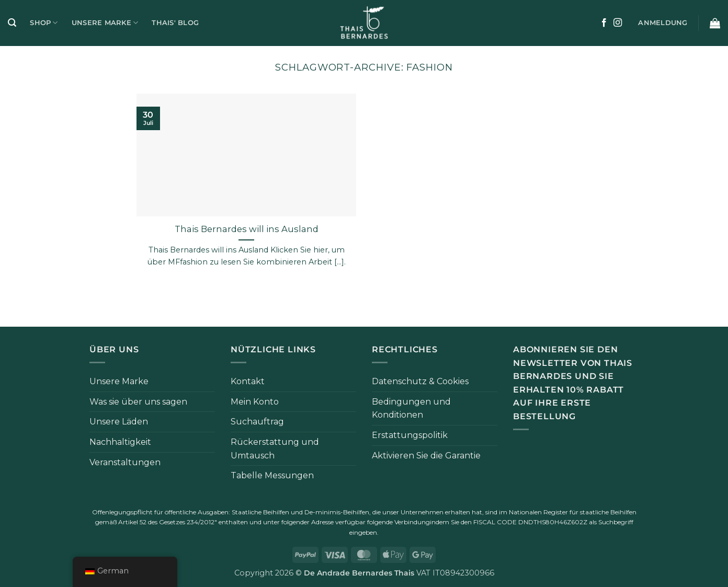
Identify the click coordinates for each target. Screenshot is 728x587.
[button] (12, 23)
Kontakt (248, 381)
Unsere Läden (119, 422)
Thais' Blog (175, 23)
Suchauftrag (257, 422)
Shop (44, 23)
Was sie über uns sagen (138, 402)
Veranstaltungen (125, 462)
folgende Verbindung (399, 522)
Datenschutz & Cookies (420, 381)
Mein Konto (255, 402)
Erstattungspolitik (410, 435)
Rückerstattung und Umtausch (275, 449)
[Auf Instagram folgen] (618, 23)
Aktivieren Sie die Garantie (426, 456)
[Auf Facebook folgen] (604, 23)
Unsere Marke (105, 23)
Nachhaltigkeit (120, 442)
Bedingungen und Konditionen (411, 408)
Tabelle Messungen (272, 475)
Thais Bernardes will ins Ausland (247, 229)
